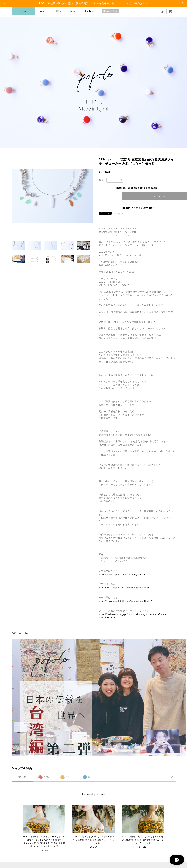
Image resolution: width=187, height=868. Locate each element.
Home (23, 11)
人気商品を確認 (20, 633)
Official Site (110, 11)
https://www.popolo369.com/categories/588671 (125, 588)
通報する (119, 214)
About (44, 11)
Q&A (59, 11)
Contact (89, 11)
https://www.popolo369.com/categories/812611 (125, 574)
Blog (73, 11)
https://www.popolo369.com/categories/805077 (125, 601)
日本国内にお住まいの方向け (137, 208)
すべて (22, 777)
